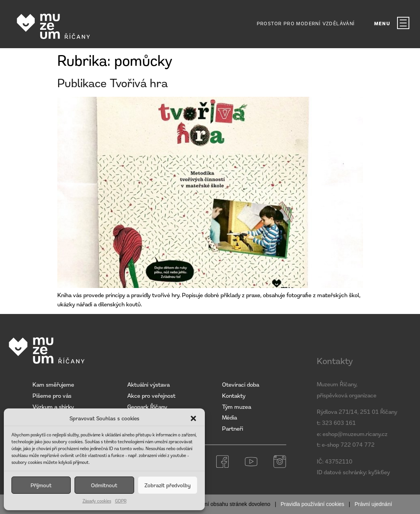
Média (229, 417)
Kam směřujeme (53, 384)
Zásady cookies (97, 501)
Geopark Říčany (147, 407)
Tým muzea (237, 407)
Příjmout (41, 485)
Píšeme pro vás (52, 395)
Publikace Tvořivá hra (113, 83)
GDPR (121, 501)
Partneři (233, 428)
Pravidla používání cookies (312, 504)
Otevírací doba (241, 384)
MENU (382, 24)
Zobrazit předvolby (168, 485)
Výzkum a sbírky (53, 407)
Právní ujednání (373, 504)
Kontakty (234, 395)
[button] (193, 418)
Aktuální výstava (148, 384)
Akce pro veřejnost (151, 395)
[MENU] (403, 23)
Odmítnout (104, 485)
